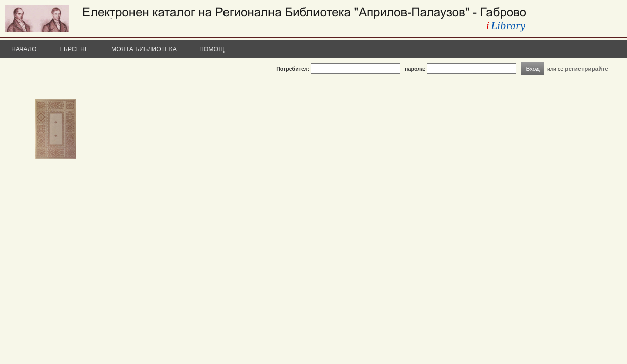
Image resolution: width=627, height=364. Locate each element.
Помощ (212, 49)
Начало (24, 49)
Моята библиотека (144, 49)
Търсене (74, 49)
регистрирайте (587, 69)
